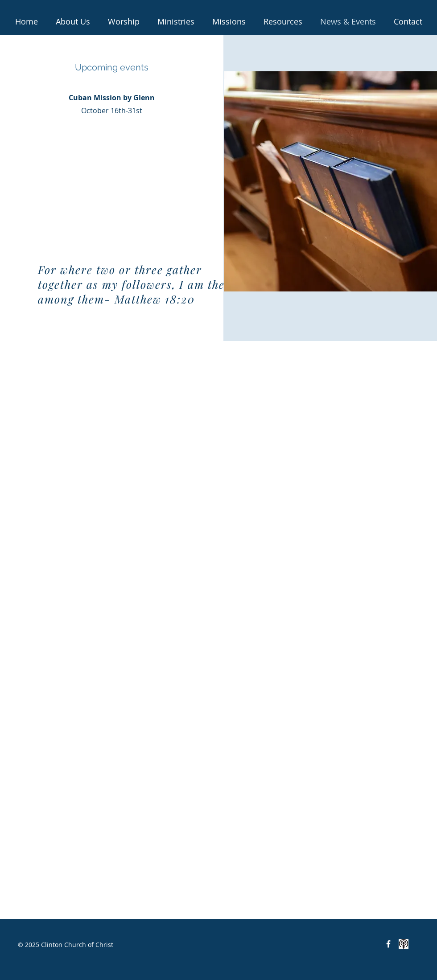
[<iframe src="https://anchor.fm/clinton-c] (404, 944)
